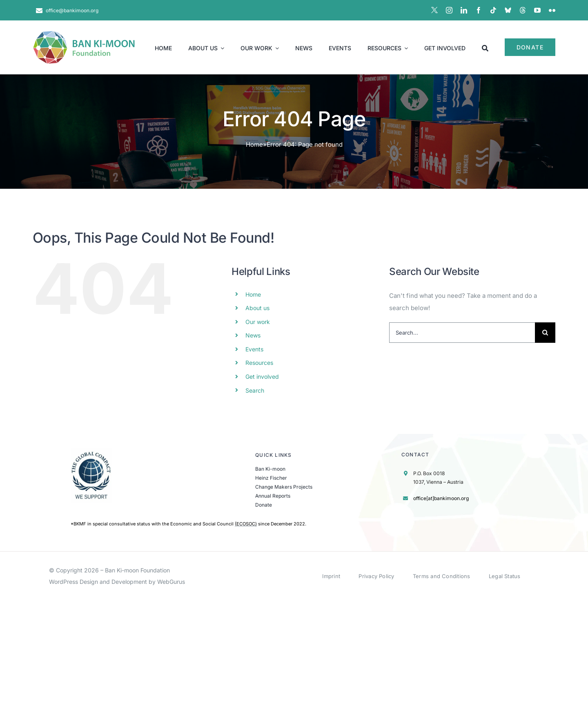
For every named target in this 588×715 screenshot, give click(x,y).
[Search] (485, 47)
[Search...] (462, 333)
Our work (258, 322)
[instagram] (449, 10)
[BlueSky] (508, 10)
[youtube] (537, 10)
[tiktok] (493, 10)
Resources (259, 363)
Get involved (262, 376)
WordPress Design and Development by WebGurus (117, 582)
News (253, 335)
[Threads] (523, 10)
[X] (434, 10)
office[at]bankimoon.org (441, 498)
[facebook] (479, 10)
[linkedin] (464, 10)
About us (257, 308)
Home (254, 144)
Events (254, 349)
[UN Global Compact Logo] (91, 451)
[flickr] (552, 10)
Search (255, 390)
